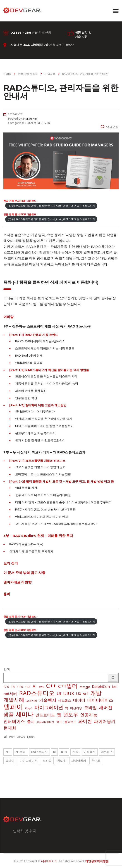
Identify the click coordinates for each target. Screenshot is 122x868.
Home (7, 74)
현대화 (96, 761)
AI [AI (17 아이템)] (35, 686)
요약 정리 (11, 563)
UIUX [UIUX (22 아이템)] (69, 693)
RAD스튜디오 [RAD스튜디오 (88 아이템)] (37, 693)
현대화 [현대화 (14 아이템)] (10, 728)
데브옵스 (107, 752)
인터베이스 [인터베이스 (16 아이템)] (14, 721)
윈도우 (61, 761)
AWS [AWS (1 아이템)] (41, 687)
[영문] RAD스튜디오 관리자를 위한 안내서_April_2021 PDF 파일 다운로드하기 (51, 219)
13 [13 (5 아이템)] (13, 687)
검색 (7, 669)
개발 (75, 752)
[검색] (113, 678)
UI (54, 752)
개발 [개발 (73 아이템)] (96, 693)
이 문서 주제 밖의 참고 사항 (24, 573)
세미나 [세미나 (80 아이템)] (25, 714)
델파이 (10, 761)
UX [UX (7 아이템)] (79, 694)
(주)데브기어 (49, 861)
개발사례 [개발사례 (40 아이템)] (14, 700)
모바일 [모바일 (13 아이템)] (90, 707)
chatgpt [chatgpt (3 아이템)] (85, 687)
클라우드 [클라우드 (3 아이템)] (70, 722)
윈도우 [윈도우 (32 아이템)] (71, 715)
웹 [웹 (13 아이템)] (59, 715)
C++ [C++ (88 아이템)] (51, 686)
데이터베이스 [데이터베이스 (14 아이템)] (100, 700)
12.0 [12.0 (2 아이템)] (6, 687)
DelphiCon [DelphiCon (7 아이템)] (101, 687)
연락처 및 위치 (25, 831)
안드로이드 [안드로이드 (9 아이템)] (45, 715)
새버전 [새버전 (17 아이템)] (106, 708)
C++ (8, 752)
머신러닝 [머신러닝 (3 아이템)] (76, 708)
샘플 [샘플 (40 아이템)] (9, 715)
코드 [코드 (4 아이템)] (59, 722)
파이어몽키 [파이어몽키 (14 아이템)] (105, 721)
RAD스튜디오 (39, 752)
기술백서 (90, 752)
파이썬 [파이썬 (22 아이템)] (85, 721)
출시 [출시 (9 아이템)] (31, 721)
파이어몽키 (79, 761)
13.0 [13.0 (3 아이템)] (20, 687)
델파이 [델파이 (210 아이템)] (13, 707)
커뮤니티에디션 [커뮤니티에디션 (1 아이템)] (45, 722)
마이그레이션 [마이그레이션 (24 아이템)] (49, 707)
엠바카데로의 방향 (17, 582)
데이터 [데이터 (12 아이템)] (79, 700)
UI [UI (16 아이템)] (59, 694)
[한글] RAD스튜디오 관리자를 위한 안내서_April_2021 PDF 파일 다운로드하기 (51, 205)
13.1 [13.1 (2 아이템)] (28, 687)
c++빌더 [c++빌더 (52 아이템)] (68, 686)
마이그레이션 (29, 761)
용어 (7, 594)
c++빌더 (21, 752)
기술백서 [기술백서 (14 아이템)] (48, 700)
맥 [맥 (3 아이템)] (67, 708)
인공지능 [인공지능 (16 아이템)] (89, 715)
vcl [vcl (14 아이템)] (86, 694)
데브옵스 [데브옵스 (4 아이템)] (65, 700)
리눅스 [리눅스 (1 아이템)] (29, 708)
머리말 (8, 317)
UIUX (64, 752)
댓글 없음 (110, 127)
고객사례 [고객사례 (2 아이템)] (32, 701)
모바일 (47, 761)
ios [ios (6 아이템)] (114, 687)
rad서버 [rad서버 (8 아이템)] (10, 694)
